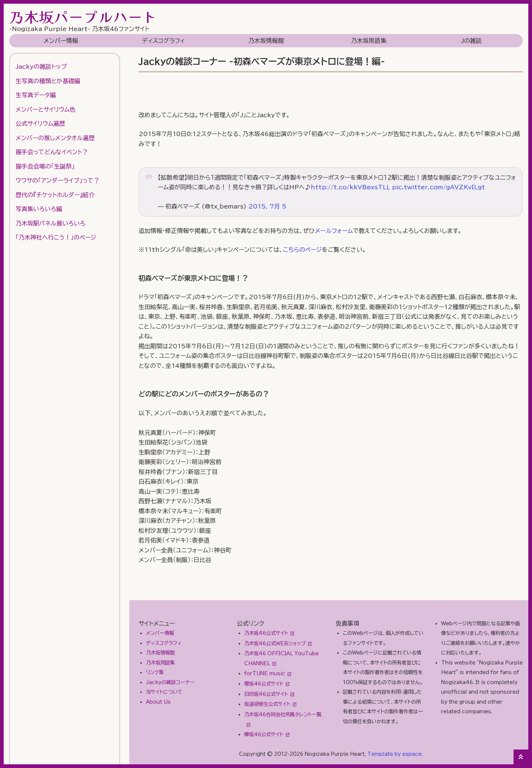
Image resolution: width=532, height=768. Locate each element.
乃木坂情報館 (266, 41)
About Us (158, 702)
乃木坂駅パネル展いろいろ (50, 223)
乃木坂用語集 (369, 41)
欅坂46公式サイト (264, 734)
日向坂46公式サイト (266, 694)
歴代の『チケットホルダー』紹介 (55, 195)
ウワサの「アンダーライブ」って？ (57, 180)
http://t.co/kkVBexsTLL (350, 187)
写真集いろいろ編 (39, 209)
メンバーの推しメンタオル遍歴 (55, 138)
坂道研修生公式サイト (267, 704)
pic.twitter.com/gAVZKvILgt (439, 187)
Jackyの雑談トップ (41, 67)
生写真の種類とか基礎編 (48, 81)
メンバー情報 (61, 41)
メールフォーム (334, 231)
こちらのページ (302, 250)
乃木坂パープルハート (83, 17)
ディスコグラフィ (163, 41)
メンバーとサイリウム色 (45, 109)
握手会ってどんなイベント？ (52, 152)
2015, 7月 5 (267, 206)
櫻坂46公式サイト (264, 684)
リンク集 (155, 672)
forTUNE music (265, 673)
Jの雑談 (471, 41)
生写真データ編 (36, 95)
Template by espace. (395, 754)
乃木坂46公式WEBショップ (275, 643)
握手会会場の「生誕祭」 (45, 166)
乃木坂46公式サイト (266, 633)
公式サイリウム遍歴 (40, 124)
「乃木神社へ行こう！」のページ (56, 237)
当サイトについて (164, 692)
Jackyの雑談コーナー (170, 682)
